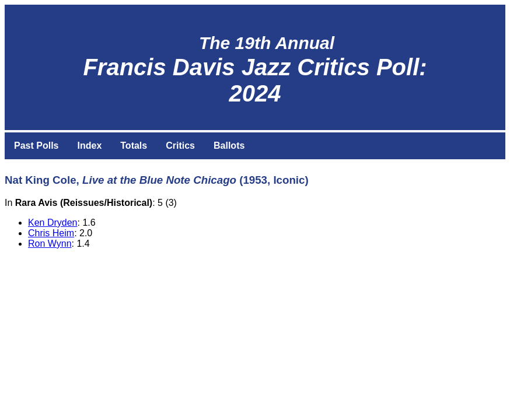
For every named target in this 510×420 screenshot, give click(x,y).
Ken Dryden (53, 223)
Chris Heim (51, 233)
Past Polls (36, 146)
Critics (180, 146)
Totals (134, 146)
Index (89, 146)
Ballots (229, 146)
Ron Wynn (50, 244)
